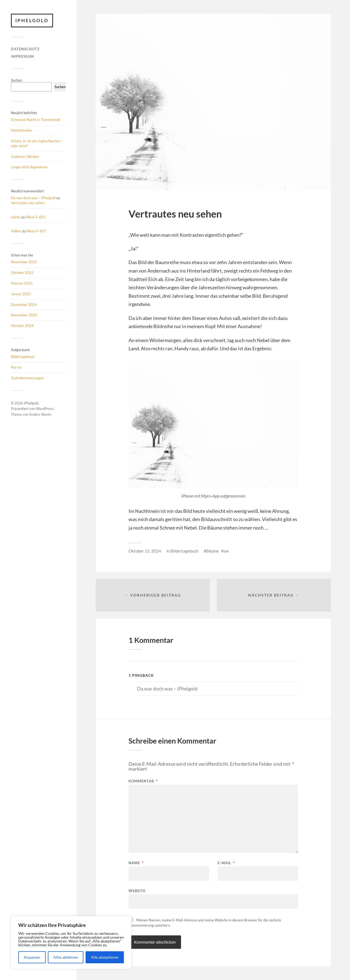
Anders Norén (40, 414)
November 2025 (24, 262)
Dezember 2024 (24, 305)
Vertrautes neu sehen (28, 203)
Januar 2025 (21, 294)
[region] (71, 943)
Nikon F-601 (36, 217)
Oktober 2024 (22, 326)
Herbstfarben (21, 130)
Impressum (22, 56)
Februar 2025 (22, 283)
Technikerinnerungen (27, 378)
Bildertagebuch (23, 357)
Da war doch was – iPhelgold (33, 198)
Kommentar (143, 781)
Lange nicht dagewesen (29, 167)
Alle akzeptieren (105, 957)
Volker (16, 231)
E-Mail (226, 863)
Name (136, 863)
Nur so (16, 367)
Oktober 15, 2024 (145, 551)
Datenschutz (25, 49)
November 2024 (24, 315)
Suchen (17, 80)
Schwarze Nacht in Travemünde (36, 120)
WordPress (45, 409)
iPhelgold (32, 20)
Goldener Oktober (25, 157)
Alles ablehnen (66, 957)
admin (16, 217)
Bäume (212, 551)
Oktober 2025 (22, 273)
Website (137, 891)
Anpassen (32, 957)
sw (226, 551)
